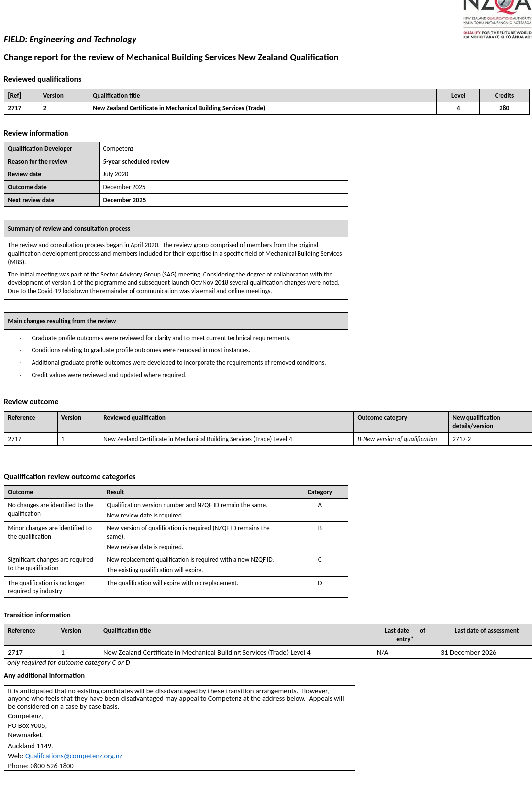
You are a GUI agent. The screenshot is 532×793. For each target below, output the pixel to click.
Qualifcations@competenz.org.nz (74, 756)
